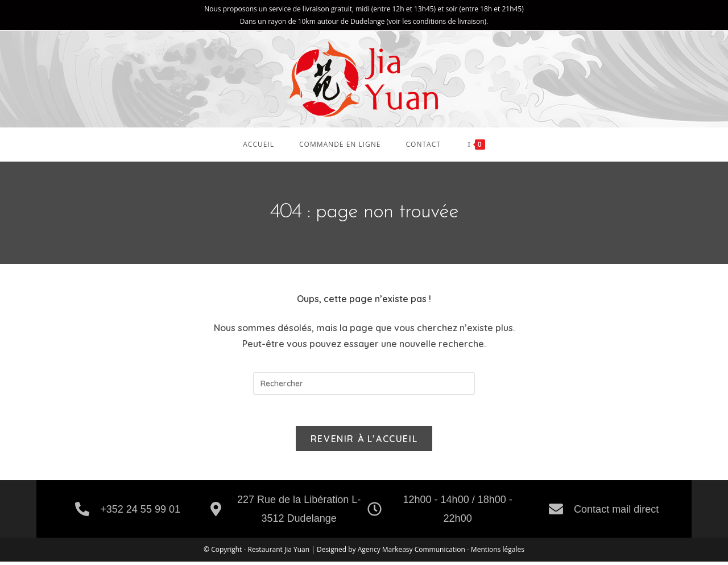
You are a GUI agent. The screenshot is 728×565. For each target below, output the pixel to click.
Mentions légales (498, 553)
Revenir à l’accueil (364, 442)
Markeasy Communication (425, 553)
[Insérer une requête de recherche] (364, 383)
